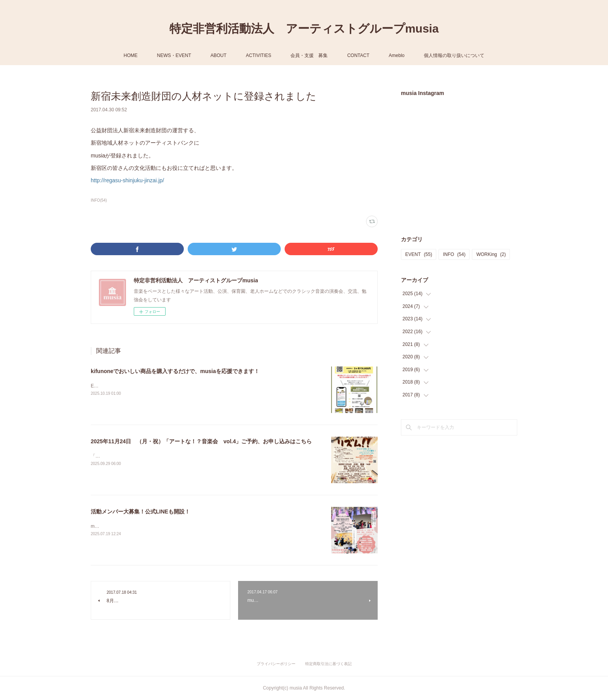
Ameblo (397, 55)
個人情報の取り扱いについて (454, 55)
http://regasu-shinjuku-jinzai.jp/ (127, 180)
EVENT (419, 254)
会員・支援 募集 (309, 55)
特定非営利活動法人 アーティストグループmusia (304, 29)
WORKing (491, 254)
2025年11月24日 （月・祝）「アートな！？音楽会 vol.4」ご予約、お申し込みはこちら (201, 441)
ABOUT (218, 55)
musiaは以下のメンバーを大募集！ (127, 526)
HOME (131, 55)
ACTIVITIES (258, 55)
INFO (454, 254)
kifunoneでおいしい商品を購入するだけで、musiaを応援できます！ (175, 371)
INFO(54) (99, 200)
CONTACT (358, 55)
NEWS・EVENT (174, 55)
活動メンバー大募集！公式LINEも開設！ (140, 512)
